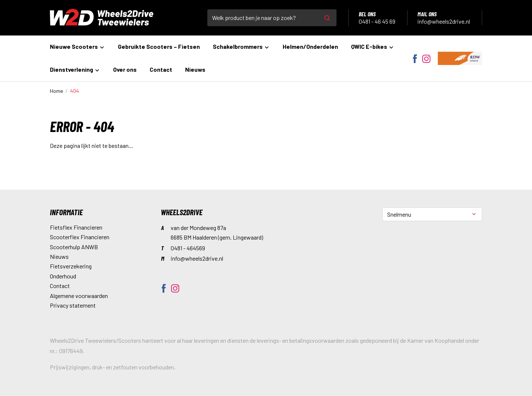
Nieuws (195, 69)
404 (75, 91)
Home (57, 91)
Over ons (125, 69)
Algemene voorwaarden (79, 296)
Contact (161, 69)
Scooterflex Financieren (80, 237)
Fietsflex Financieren (76, 227)
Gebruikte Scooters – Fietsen (159, 46)
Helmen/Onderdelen (310, 46)
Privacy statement (73, 305)
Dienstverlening (75, 69)
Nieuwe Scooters (77, 46)
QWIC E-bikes (373, 46)
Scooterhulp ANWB (74, 247)
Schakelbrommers (241, 46)
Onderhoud (63, 276)
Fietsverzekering (71, 266)
